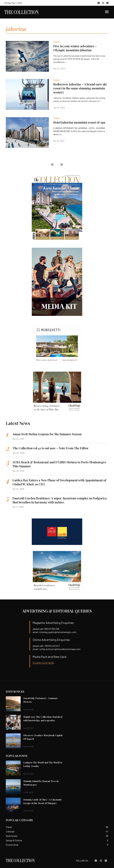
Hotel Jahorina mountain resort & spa (79, 122)
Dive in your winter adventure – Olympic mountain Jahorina (75, 48)
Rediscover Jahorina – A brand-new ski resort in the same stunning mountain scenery (80, 88)
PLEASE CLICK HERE (43, 663)
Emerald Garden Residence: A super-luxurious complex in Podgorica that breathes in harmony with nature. (60, 500)
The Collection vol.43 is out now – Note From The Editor (51, 448)
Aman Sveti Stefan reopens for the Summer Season (47, 434)
